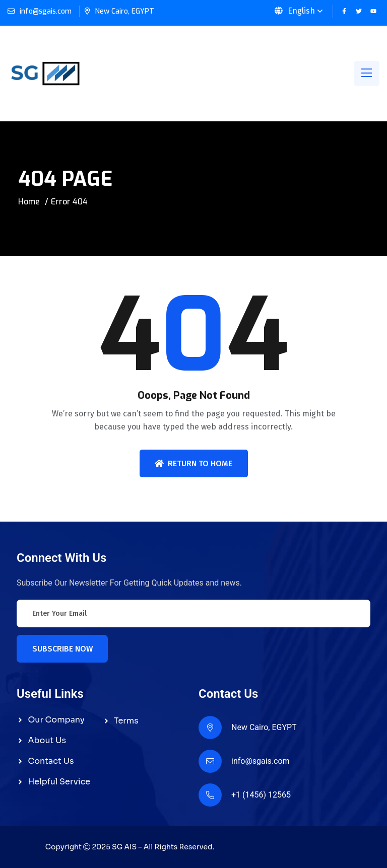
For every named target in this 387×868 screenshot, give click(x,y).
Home (29, 202)
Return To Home (193, 463)
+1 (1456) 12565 (261, 795)
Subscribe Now (62, 649)
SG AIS (124, 847)
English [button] (295, 11)
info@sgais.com (46, 11)
